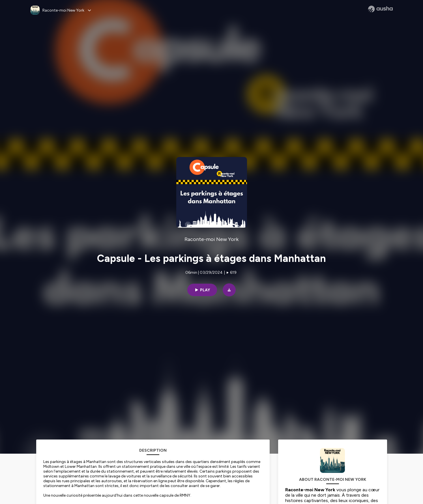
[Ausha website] (380, 9)
